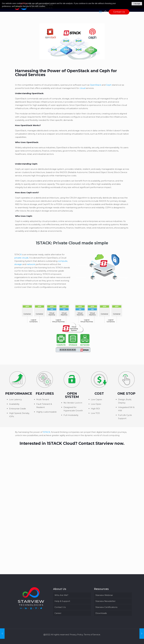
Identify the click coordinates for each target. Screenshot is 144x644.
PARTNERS (66, 18)
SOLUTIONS (20, 18)
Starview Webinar (104, 595)
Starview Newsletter (105, 601)
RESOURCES (83, 18)
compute (63, 261)
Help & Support (62, 601)
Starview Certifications (106, 607)
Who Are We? (61, 595)
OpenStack (95, 85)
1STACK (47, 432)
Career (58, 613)
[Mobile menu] (100, 12)
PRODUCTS (36, 18)
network (31, 264)
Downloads (101, 613)
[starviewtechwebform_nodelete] (71, 507)
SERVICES (51, 18)
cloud (82, 88)
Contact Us (119, 12)
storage (18, 264)
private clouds (21, 258)
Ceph (109, 85)
